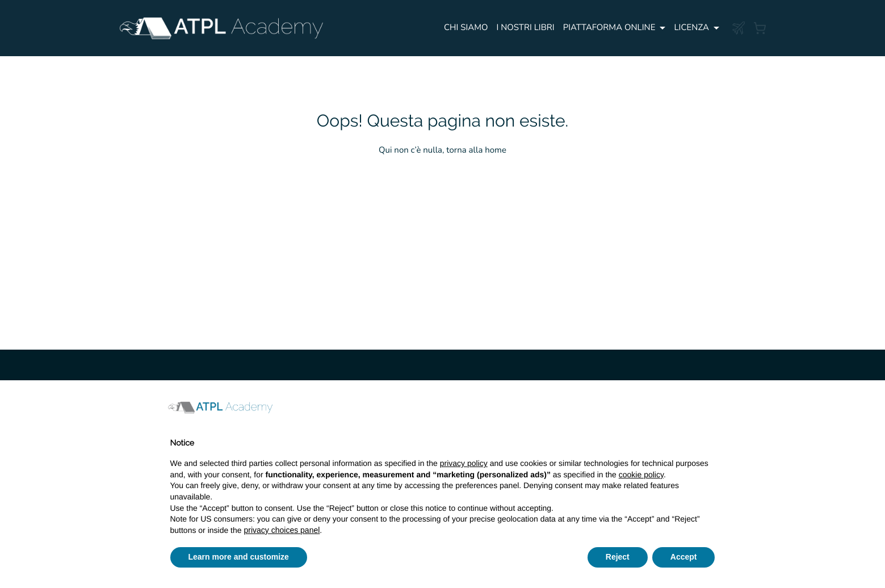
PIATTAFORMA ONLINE (609, 28)
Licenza (691, 28)
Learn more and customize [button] (239, 557)
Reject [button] (618, 557)
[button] (710, 408)
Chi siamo (466, 28)
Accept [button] (684, 557)
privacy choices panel (282, 530)
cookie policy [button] (641, 474)
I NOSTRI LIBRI (526, 28)
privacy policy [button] (464, 463)
